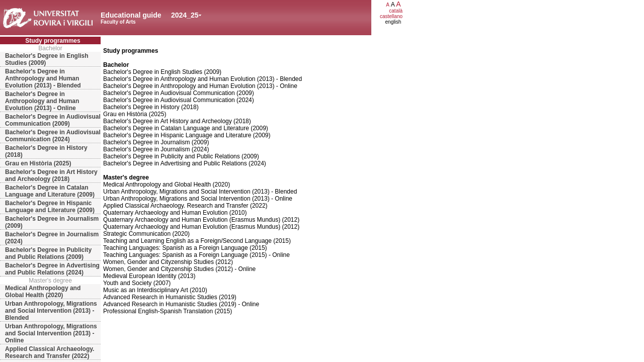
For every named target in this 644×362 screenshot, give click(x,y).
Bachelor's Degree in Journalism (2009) (52, 222)
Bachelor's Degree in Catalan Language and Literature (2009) (50, 191)
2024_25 (185, 15)
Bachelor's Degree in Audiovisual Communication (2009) (53, 120)
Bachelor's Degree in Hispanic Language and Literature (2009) (50, 207)
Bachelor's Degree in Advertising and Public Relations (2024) (52, 269)
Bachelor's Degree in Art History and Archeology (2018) (51, 175)
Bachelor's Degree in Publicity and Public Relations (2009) (48, 253)
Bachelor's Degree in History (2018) (46, 151)
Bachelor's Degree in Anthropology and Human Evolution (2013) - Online (42, 101)
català (396, 11)
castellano (391, 16)
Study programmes (53, 41)
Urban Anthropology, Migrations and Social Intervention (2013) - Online (51, 333)
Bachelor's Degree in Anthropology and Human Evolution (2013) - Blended (43, 78)
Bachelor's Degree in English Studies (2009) (47, 59)
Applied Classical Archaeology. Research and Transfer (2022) (50, 352)
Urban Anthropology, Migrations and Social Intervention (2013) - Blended (51, 311)
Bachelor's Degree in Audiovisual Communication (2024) (53, 136)
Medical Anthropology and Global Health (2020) (43, 292)
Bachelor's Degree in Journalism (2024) (52, 238)
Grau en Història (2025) (38, 163)
